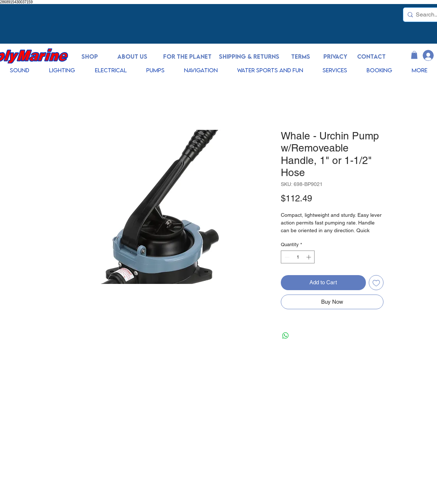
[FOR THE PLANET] (187, 57)
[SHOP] (89, 57)
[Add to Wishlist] (376, 283)
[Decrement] (286, 257)
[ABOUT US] (132, 57)
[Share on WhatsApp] (286, 336)
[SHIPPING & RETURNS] (249, 57)
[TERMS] (301, 57)
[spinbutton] (298, 257)
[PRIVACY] (335, 57)
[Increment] (309, 257)
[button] (414, 55)
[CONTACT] (371, 57)
